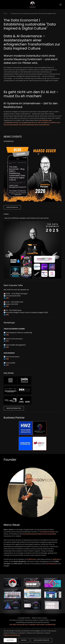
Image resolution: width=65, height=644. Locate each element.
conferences (31, 559)
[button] (60, 5)
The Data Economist (47, 532)
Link (7, 298)
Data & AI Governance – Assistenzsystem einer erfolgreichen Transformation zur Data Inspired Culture (32, 42)
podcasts (56, 559)
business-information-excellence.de (42, 624)
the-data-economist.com (19, 624)
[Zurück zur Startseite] (32, 5)
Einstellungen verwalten (41, 640)
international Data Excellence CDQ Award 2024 (39, 534)
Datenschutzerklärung (12, 635)
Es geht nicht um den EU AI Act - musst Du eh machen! (31, 94)
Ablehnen (24, 640)
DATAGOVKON (51, 564)
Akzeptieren (10, 640)
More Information (12, 207)
